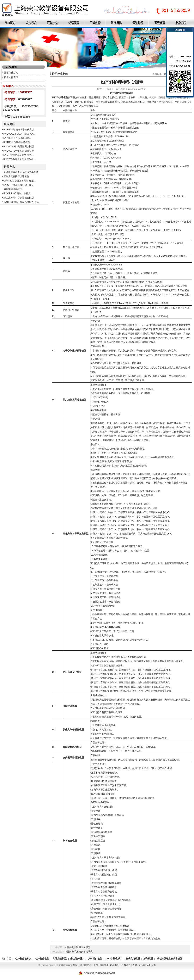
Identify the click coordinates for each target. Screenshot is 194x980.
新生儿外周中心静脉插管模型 (19, 198)
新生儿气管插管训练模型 (16, 176)
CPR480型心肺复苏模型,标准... (20, 181)
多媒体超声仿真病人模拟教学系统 (21, 172)
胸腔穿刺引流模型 (13, 189)
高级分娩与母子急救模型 (76, 534)
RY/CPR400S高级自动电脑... (18, 185)
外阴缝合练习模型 (72, 747)
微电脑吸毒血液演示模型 (169, 959)
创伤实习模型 (133, 959)
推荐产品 (9, 167)
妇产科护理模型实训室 (63, 97)
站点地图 (114, 965)
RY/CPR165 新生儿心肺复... (18, 193)
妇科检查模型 (70, 841)
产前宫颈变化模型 (72, 672)
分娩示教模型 (70, 930)
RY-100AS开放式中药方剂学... (19, 134)
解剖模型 (148, 959)
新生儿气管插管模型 (73, 730)
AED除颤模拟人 (114, 959)
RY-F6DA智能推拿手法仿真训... (20, 130)
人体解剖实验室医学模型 (77, 947)
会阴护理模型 (70, 706)
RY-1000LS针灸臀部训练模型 (19, 147)
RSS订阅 (126, 965)
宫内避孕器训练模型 (73, 758)
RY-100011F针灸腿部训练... (18, 138)
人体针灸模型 (95, 959)
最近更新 (9, 124)
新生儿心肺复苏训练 (110, 627)
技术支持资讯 (11, 77)
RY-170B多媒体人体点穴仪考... (19, 159)
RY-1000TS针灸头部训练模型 (19, 151)
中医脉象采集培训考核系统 (79, 952)
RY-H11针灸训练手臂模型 (17, 142)
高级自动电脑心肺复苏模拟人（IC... (22, 202)
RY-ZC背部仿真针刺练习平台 (18, 155)
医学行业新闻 (11, 73)
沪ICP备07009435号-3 (144, 965)
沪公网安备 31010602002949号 (97, 973)
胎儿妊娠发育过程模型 (75, 400)
